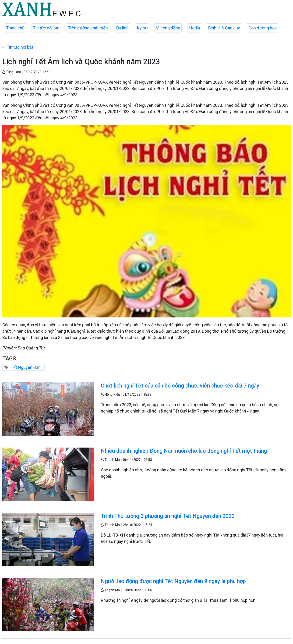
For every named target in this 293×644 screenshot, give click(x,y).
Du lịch (122, 28)
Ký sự (142, 28)
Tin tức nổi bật (46, 28)
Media (194, 28)
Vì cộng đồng (168, 28)
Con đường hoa (263, 28)
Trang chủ (15, 28)
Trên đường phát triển (88, 28)
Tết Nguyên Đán (26, 367)
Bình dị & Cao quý (224, 28)
